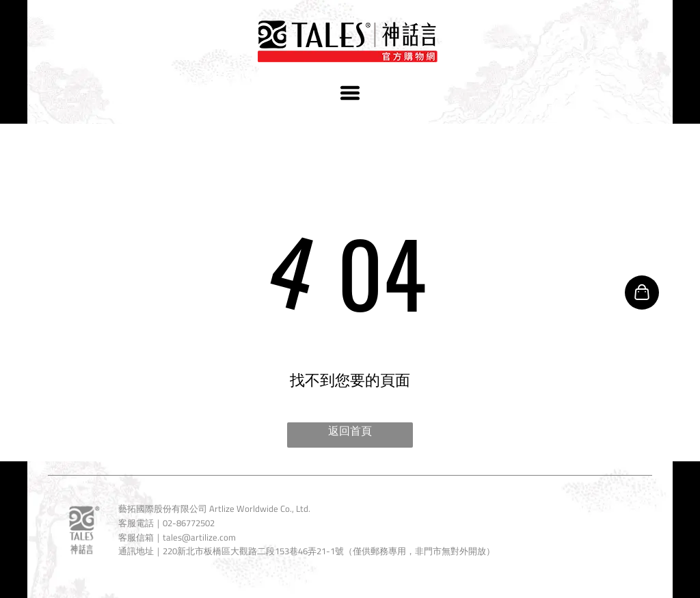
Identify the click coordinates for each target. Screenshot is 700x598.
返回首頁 (350, 431)
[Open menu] (350, 93)
